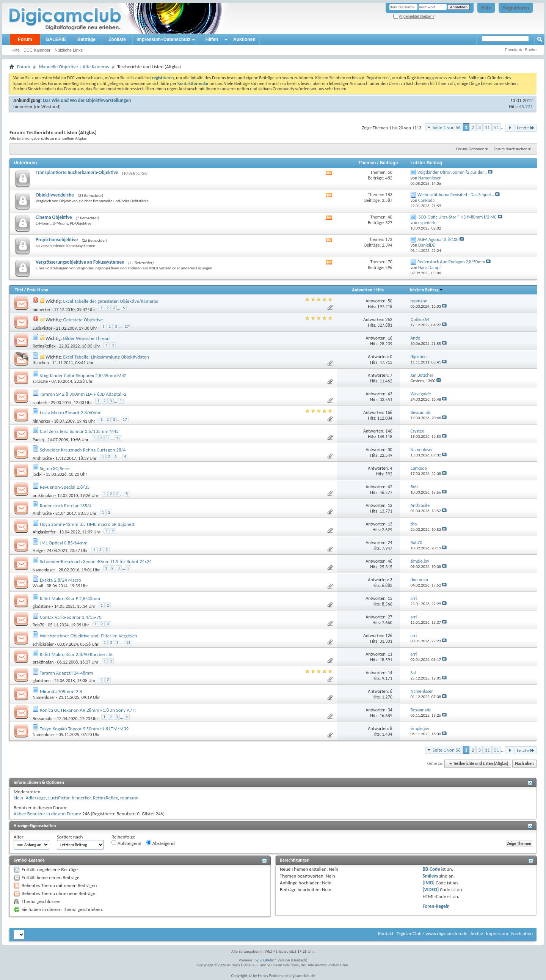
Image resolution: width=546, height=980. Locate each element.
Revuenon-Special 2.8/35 (65, 487)
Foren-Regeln (436, 906)
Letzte (526, 128)
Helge (38, 551)
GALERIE (56, 39)
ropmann (129, 798)
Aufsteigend (126, 843)
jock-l (38, 474)
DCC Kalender (37, 50)
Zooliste (117, 39)
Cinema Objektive (54, 217)
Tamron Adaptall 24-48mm (67, 673)
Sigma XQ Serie (55, 468)
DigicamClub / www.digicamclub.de (432, 934)
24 (390, 543)
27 (127, 326)
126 (389, 636)
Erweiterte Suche (521, 50)
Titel (19, 290)
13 (390, 524)
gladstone (42, 606)
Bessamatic (43, 719)
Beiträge (86, 39)
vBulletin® (268, 960)
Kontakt (386, 934)
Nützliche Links (69, 50)
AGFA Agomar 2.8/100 (438, 239)
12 (390, 505)
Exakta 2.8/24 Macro (60, 580)
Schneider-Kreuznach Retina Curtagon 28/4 (83, 450)
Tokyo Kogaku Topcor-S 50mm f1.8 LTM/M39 (84, 729)
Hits (380, 290)
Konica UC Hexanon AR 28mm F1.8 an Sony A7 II (88, 710)
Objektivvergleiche (55, 195)
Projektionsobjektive (57, 240)
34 (390, 710)
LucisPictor (42, 328)
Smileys (431, 876)
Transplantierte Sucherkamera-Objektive (77, 172)
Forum (25, 39)
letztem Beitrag (427, 290)
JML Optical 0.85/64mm (64, 543)
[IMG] (429, 883)
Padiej (38, 440)
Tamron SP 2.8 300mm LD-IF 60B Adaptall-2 (83, 394)
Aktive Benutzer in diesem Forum (47, 814)
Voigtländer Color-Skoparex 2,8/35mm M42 (83, 375)
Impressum (497, 934)
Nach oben (524, 764)
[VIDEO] (431, 890)
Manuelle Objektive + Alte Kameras (74, 67)
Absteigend (161, 843)
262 (389, 319)
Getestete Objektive (83, 320)
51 (497, 127)
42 (390, 487)
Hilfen (212, 39)
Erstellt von (38, 290)
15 (118, 438)
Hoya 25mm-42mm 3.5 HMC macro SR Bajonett (87, 524)
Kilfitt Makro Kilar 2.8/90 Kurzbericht (76, 654)
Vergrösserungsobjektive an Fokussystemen (80, 262)
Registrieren (516, 8)
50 (390, 301)
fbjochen (41, 363)
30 (390, 450)
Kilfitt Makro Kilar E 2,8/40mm (70, 599)
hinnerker (23, 106)
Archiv (476, 934)
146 (389, 431)
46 (390, 561)
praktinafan (43, 496)
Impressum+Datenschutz (163, 39)
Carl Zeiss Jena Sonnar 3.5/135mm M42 (79, 431)
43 (390, 394)
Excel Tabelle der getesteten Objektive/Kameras (110, 301)
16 (390, 338)
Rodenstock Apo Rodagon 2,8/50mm (451, 262)
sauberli (40, 403)
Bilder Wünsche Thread (86, 338)
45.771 (526, 106)
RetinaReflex (44, 346)
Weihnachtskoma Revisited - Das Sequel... (456, 195)
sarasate (40, 381)
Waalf (38, 586)
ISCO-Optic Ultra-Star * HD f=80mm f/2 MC (457, 217)
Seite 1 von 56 (447, 127)
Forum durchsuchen (511, 149)
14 (390, 673)
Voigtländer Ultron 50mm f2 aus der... (452, 172)
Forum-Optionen (470, 149)
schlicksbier (43, 644)
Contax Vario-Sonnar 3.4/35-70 (71, 617)
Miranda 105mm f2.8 (61, 691)
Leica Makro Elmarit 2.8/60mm (71, 413)
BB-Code (431, 869)
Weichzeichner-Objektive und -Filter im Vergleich (88, 636)
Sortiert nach (70, 837)
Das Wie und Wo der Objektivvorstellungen (87, 100)
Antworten (362, 290)
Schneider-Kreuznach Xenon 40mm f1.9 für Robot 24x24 (96, 561)
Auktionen (244, 39)
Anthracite (42, 458)
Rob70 (38, 625)
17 (125, 419)
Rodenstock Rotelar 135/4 (66, 506)
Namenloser (44, 570)
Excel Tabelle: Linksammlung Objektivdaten (106, 357)
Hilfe (486, 8)
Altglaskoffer (44, 532)
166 (389, 412)
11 (487, 127)
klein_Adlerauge (30, 798)
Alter (19, 837)
